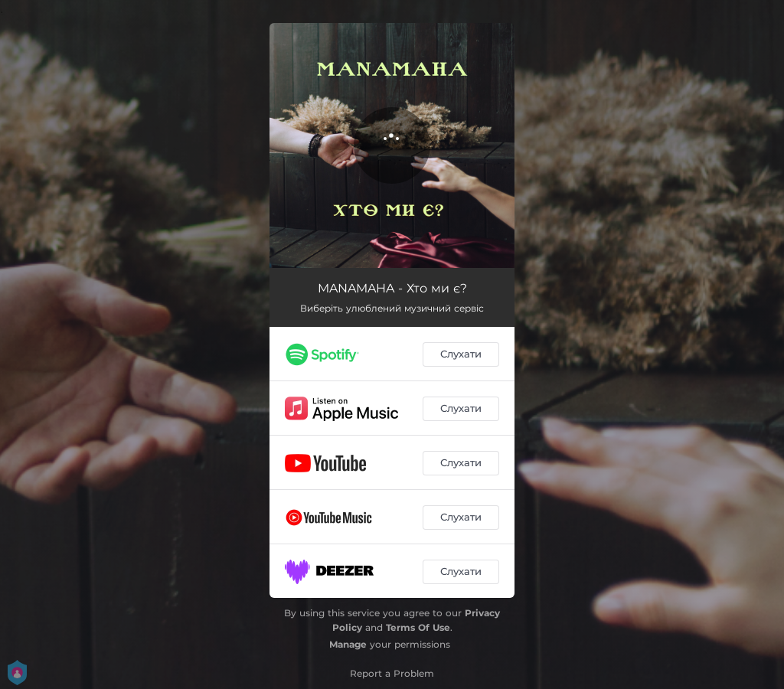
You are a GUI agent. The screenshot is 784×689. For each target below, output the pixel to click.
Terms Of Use (418, 627)
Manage (348, 644)
